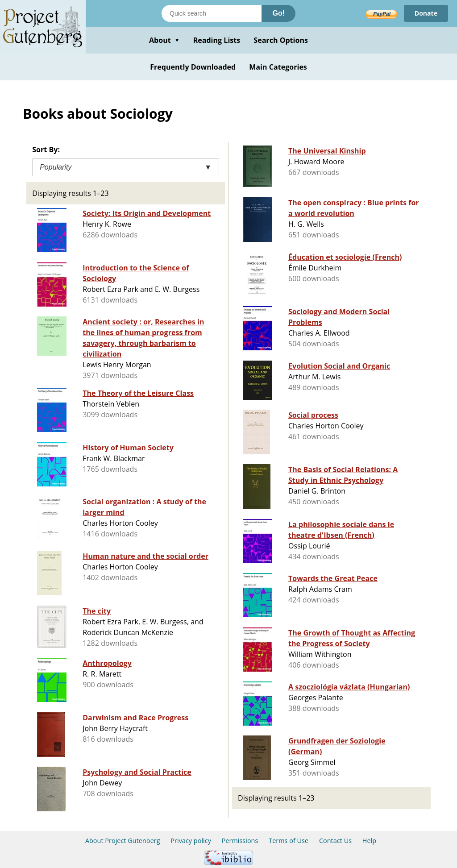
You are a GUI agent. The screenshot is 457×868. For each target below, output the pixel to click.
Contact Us (335, 841)
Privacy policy (191, 841)
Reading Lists (217, 40)
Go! (278, 13)
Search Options (281, 40)
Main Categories (278, 67)
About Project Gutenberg (123, 841)
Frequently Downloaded (193, 67)
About (164, 40)
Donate (426, 13)
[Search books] (212, 13)
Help (369, 841)
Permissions (240, 841)
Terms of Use (289, 841)
